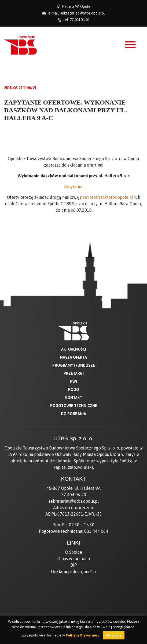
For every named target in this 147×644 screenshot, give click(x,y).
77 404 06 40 (79, 20)
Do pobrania (73, 414)
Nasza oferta (73, 357)
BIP (74, 565)
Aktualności (74, 349)
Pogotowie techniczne (74, 406)
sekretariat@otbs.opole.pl (83, 13)
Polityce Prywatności (83, 635)
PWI (73, 382)
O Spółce (74, 552)
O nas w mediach (74, 559)
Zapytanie (74, 186)
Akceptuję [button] (114, 635)
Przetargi (74, 373)
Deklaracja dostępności (73, 571)
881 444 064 (96, 531)
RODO (74, 390)
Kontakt (74, 398)
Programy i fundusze (74, 365)
